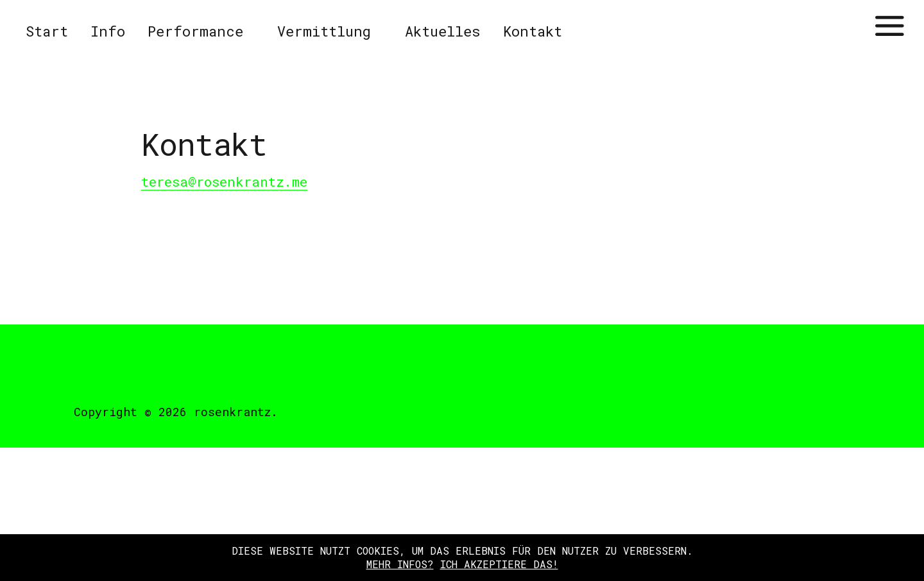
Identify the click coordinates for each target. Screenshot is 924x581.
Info (108, 31)
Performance (195, 31)
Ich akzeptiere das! (499, 564)
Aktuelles (443, 31)
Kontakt (533, 31)
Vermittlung (324, 31)
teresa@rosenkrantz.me (224, 181)
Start (47, 31)
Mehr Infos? (400, 564)
